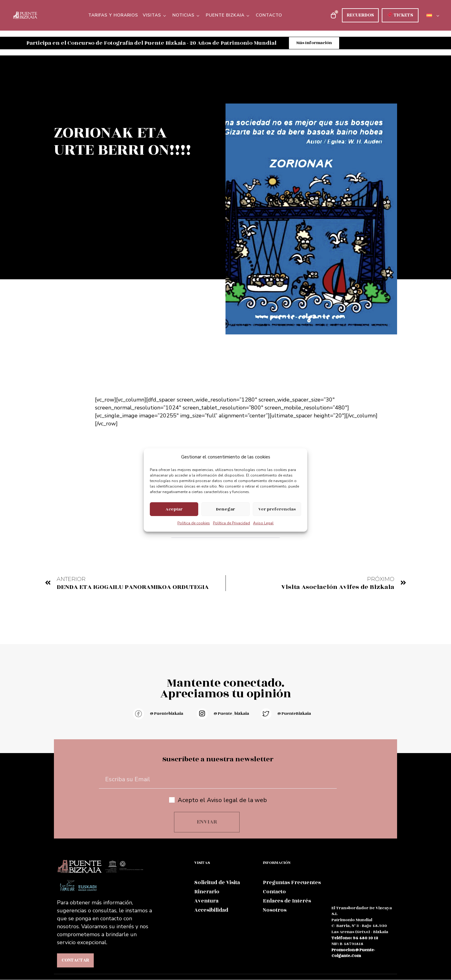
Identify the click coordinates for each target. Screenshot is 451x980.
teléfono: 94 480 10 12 (355, 938)
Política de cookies (194, 523)
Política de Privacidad (231, 523)
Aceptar (174, 509)
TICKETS (400, 15)
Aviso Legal (263, 523)
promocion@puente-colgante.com (353, 953)
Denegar (225, 509)
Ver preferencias (277, 509)
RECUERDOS (360, 15)
